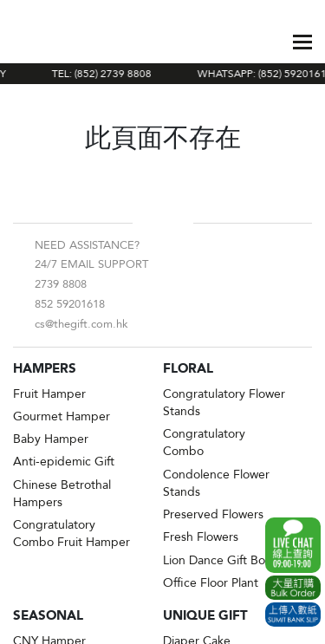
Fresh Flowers (201, 537)
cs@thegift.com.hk (81, 324)
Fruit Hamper (49, 394)
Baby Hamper (51, 439)
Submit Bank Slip (293, 615)
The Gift (54, 42)
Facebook (149, 223)
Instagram (177, 223)
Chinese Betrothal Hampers (62, 494)
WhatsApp (293, 545)
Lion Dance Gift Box (217, 560)
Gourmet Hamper (62, 416)
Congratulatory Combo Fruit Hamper (71, 533)
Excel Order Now (293, 588)
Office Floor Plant (211, 583)
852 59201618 (70, 304)
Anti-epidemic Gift (64, 462)
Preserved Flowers (213, 514)
